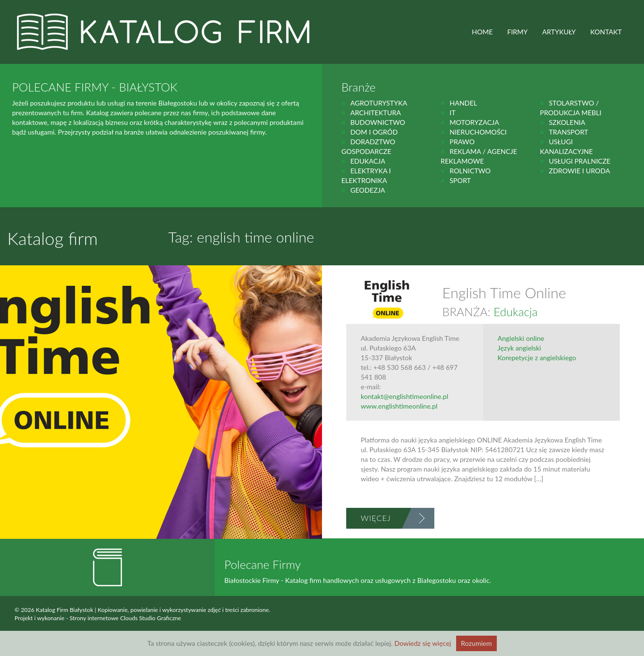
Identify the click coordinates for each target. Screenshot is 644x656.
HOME (483, 32)
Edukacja (368, 161)
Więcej (376, 518)
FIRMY (518, 32)
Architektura (376, 113)
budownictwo (377, 122)
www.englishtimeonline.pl (399, 406)
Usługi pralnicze (579, 161)
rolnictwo (470, 171)
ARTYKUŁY (559, 32)
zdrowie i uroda (579, 171)
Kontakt (606, 32)
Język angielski (520, 348)
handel (463, 103)
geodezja (368, 190)
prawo (462, 142)
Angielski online (521, 338)
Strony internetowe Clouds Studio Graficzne (125, 618)
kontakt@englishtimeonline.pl (405, 396)
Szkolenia (567, 122)
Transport (568, 132)
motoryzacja (474, 122)
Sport (460, 180)
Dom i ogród (374, 132)
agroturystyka (379, 103)
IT (452, 113)
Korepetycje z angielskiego (537, 358)
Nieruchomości (478, 132)
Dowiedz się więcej (423, 643)
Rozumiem (476, 643)
